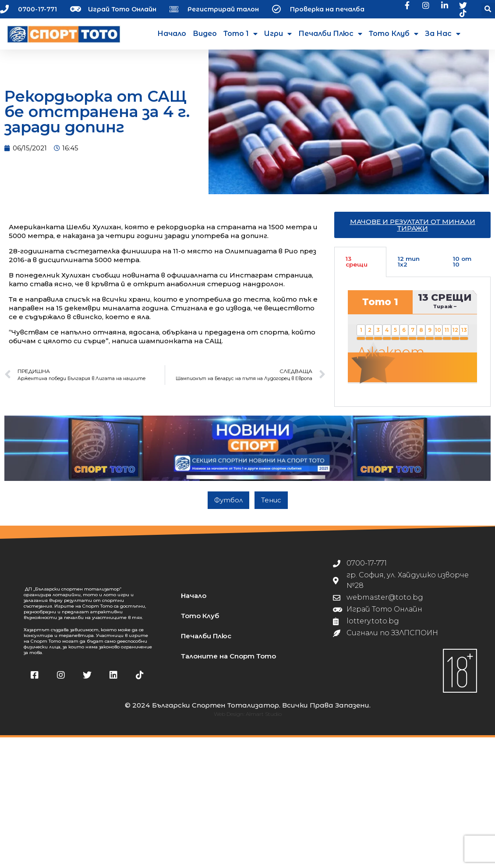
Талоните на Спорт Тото (228, 663)
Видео (205, 34)
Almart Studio (264, 720)
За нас (443, 34)
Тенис (271, 507)
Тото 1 (240, 34)
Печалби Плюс (330, 34)
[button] (488, 9)
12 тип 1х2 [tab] (409, 268)
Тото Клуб (394, 34)
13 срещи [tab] (357, 268)
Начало (172, 34)
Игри (278, 34)
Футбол (228, 507)
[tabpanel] (412, 349)
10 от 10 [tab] (462, 268)
